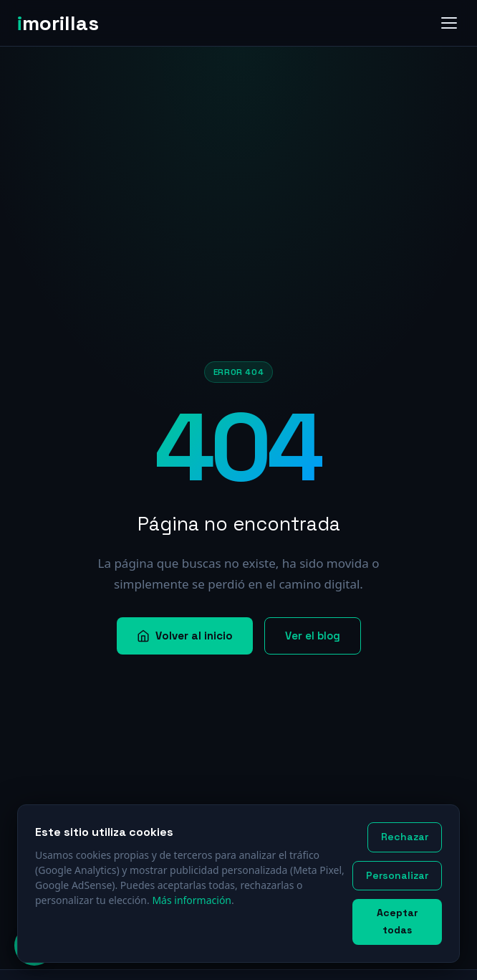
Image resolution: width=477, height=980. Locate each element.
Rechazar (405, 837)
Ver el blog (313, 636)
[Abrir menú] (449, 23)
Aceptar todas (397, 921)
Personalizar (397, 875)
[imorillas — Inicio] (64, 23)
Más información (192, 900)
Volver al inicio (185, 636)
